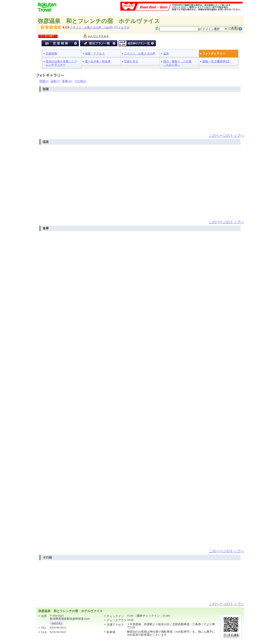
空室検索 (60, 43)
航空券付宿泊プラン (137, 43)
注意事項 (240, 29)
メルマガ (124, 27)
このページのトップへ (226, 136)
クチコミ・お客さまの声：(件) (92, 27)
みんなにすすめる (98, 36)
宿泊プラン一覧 (99, 43)
